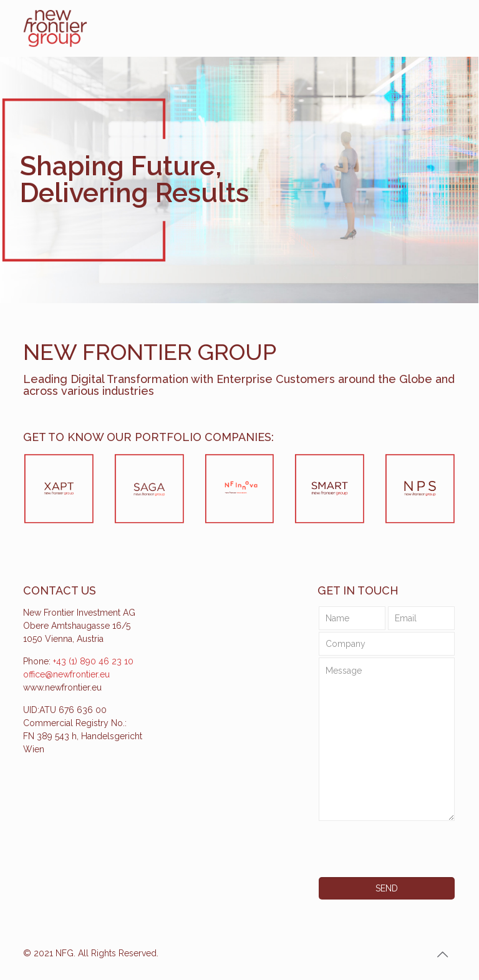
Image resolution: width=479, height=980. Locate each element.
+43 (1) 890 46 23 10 (93, 661)
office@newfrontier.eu (66, 674)
